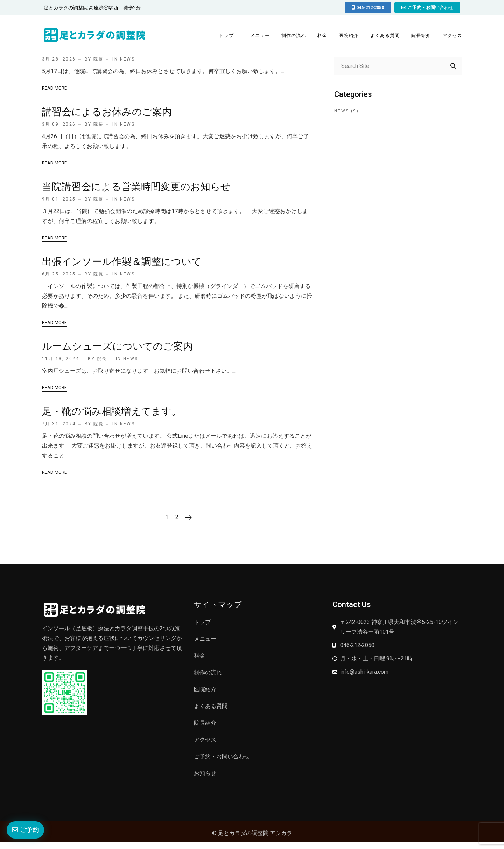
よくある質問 (384, 36)
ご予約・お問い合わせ (222, 756)
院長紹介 (421, 36)
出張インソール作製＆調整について (122, 262)
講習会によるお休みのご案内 (107, 112)
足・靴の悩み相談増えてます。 (112, 411)
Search (453, 66)
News (128, 124)
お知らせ (205, 773)
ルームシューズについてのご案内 (117, 346)
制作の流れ (292, 36)
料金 (321, 36)
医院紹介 (348, 36)
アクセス (452, 36)
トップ (224, 36)
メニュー (258, 36)
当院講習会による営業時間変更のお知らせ (136, 187)
